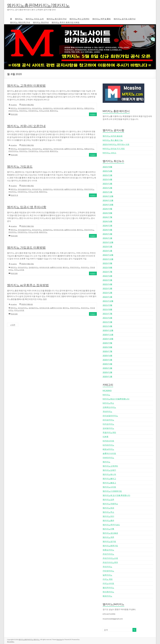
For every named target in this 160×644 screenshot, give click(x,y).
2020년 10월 (108, 339)
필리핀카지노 (108, 588)
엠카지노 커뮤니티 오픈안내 (26, 126)
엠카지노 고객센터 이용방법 (26, 85)
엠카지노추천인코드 (111, 525)
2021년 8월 (107, 309)
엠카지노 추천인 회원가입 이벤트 (66, 22)
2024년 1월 (107, 238)
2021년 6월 (107, 318)
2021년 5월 (107, 322)
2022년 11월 (108, 259)
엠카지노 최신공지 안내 (57, 19)
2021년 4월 (107, 326)
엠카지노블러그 (109, 478)
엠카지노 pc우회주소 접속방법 (28, 285)
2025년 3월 (107, 183)
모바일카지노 (48, 108)
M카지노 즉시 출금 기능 (113, 140)
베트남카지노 (108, 449)
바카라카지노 (108, 445)
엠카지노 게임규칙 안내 (20, 22)
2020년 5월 (107, 360)
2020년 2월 (107, 372)
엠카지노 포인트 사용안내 (125, 19)
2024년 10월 (108, 204)
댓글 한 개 (14, 195)
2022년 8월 (107, 267)
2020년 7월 (107, 351)
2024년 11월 (108, 200)
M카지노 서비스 (109, 153)
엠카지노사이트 (109, 487)
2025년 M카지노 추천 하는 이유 (116, 144)
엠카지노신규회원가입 (112, 491)
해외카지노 (54, 111)
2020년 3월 (107, 368)
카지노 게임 (108, 579)
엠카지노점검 (108, 508)
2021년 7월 (107, 313)
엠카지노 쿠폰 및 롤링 (101, 19)
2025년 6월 (107, 171)
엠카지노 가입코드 (20, 166)
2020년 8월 (107, 347)
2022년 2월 (107, 293)
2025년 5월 (107, 175)
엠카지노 (19, 19)
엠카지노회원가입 (110, 546)
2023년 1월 (107, 251)
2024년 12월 (108, 196)
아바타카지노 (108, 458)
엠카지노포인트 (109, 541)
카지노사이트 (44, 111)
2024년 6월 (107, 221)
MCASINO (107, 390)
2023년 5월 (107, 246)
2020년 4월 (107, 364)
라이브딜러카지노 (25, 108)
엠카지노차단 (108, 516)
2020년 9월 (107, 343)
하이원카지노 (108, 592)
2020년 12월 (108, 330)
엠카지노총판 (108, 520)
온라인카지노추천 (110, 562)
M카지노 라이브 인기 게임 (114, 149)
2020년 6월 (107, 355)
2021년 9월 (107, 305)
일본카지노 (107, 575)
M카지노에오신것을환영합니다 (116, 399)
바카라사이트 (59, 108)
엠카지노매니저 (109, 474)
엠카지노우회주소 (110, 504)
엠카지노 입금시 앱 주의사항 (27, 207)
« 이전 (13, 325)
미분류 (106, 437)
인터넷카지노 (33, 111)
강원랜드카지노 (109, 407)
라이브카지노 (37, 108)
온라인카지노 (13, 111)
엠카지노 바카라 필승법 (113, 136)
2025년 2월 (107, 188)
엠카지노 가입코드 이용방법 (26, 247)
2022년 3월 (107, 288)
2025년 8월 (107, 167)
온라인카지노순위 (110, 558)
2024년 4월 (107, 230)
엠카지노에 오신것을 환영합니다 (116, 495)
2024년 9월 (107, 209)
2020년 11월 (108, 334)
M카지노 (14, 108)
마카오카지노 (108, 424)
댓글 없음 (14, 114)
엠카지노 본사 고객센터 (79, 19)
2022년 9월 (107, 263)
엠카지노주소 (108, 512)
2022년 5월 (107, 280)
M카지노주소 (108, 403)
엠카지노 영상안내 (41, 22)
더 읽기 (93, 114)
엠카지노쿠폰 (108, 537)
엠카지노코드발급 (110, 533)
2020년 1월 (107, 376)
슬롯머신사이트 (70, 108)
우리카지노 (23, 111)
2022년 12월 (108, 255)
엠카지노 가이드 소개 (35, 19)
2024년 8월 (107, 213)
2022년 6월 (107, 276)
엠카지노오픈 (108, 499)
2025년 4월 (107, 179)
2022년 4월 (107, 284)
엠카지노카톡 (108, 529)
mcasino (14, 105)
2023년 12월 (108, 242)
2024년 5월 (107, 225)
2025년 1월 (107, 192)
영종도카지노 (89, 108)
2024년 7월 (107, 217)
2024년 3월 (107, 234)
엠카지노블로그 (109, 483)
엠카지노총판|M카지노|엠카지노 (38, 5)
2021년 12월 (108, 301)
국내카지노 (107, 411)
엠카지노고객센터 (110, 466)
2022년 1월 (107, 297)
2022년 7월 (107, 272)
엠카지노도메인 (109, 470)
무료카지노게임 (109, 432)
